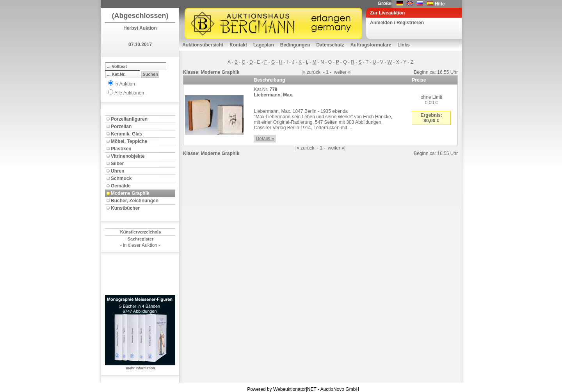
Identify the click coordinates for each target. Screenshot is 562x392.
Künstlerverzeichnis (141, 232)
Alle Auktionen (129, 93)
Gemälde (121, 186)
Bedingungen (295, 45)
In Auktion (125, 84)
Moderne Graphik (130, 193)
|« (303, 72)
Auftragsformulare (371, 45)
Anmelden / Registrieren (397, 23)
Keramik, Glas (126, 134)
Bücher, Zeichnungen (135, 201)
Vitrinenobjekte (128, 156)
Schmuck (121, 178)
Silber (117, 164)
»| (350, 72)
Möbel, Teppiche (129, 141)
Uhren (118, 171)
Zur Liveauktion (387, 13)
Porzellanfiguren (129, 119)
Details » (265, 139)
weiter (340, 72)
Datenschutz (330, 45)
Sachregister (141, 239)
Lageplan (264, 45)
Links (403, 45)
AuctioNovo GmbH (340, 389)
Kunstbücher (125, 208)
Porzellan (121, 127)
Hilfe (440, 4)
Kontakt (238, 45)
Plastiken (121, 149)
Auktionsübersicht (203, 45)
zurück (314, 72)
